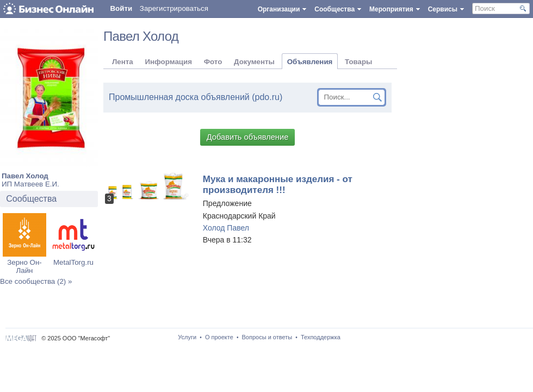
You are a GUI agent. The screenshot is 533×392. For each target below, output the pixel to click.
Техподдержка (321, 337)
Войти (121, 8)
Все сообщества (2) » (36, 281)
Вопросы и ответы (267, 337)
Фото (213, 62)
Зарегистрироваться (174, 8)
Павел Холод (25, 176)
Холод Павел (226, 228)
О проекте (219, 337)
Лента (123, 62)
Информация (168, 62)
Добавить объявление (248, 137)
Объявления (310, 62)
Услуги (187, 337)
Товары (358, 62)
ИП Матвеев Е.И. (30, 184)
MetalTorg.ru (73, 262)
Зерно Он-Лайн (24, 266)
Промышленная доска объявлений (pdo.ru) (196, 97)
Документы (254, 62)
